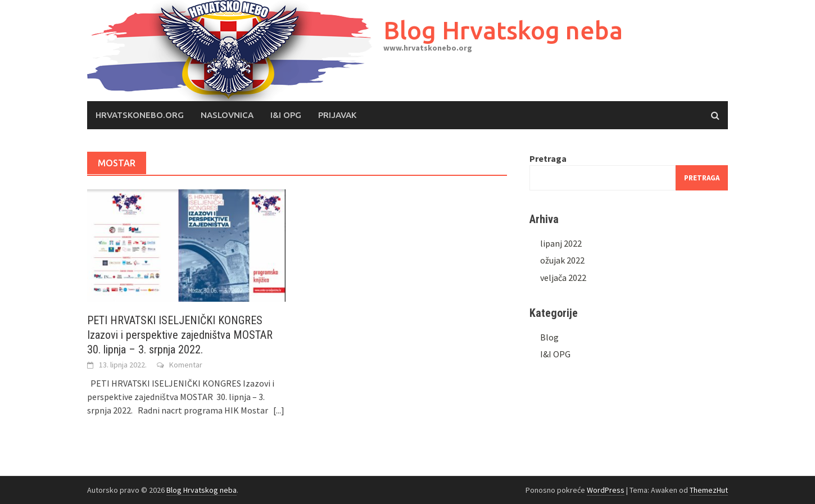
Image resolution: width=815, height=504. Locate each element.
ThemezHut (709, 490)
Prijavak (337, 115)
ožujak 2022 (562, 260)
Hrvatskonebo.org (140, 115)
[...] (279, 410)
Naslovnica (227, 115)
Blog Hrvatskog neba (503, 30)
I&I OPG (286, 115)
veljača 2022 (563, 278)
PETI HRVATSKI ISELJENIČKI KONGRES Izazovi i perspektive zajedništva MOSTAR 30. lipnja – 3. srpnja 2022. (180, 335)
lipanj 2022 (561, 243)
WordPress (606, 490)
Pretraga (548, 158)
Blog (549, 337)
